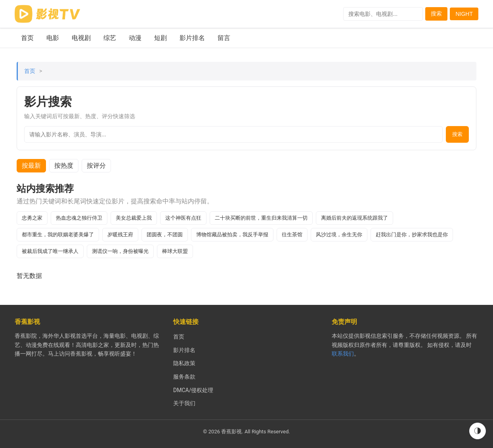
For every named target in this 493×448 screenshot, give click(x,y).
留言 (224, 38)
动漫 (135, 38)
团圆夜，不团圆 (165, 235)
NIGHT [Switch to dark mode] (464, 14)
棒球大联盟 (175, 251)
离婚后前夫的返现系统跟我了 (354, 218)
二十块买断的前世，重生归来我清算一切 (261, 218)
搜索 (436, 13)
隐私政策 (184, 363)
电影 (53, 38)
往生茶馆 (292, 235)
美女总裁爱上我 (134, 218)
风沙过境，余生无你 (339, 235)
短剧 (161, 38)
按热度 (64, 166)
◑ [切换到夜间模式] (478, 431)
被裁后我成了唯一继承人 (50, 251)
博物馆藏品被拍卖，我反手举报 (232, 235)
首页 (27, 38)
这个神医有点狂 (183, 218)
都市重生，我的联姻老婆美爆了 (58, 235)
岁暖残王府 (120, 235)
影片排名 (192, 38)
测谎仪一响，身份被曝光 (120, 251)
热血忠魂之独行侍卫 (79, 218)
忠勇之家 (32, 218)
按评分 (96, 166)
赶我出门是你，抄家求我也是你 (412, 235)
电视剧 (81, 38)
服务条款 (184, 377)
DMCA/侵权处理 (193, 390)
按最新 (31, 166)
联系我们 (343, 354)
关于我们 (184, 403)
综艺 (110, 38)
